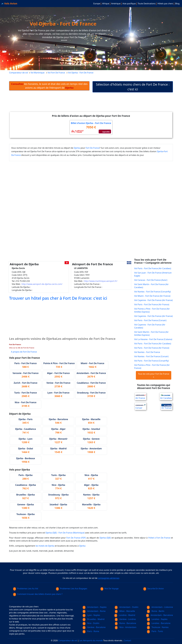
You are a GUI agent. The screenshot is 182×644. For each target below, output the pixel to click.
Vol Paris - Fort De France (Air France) (152, 304)
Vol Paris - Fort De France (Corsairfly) (151, 361)
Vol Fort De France (56, 73)
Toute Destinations (147, 4)
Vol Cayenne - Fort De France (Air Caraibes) (150, 326)
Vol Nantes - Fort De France (147, 352)
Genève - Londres (125, 619)
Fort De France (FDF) (76, 538)
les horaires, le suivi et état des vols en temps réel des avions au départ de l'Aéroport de (49, 86)
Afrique (106, 4)
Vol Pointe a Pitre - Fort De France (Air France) (152, 367)
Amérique (116, 4)
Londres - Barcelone (159, 623)
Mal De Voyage (110, 589)
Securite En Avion (154, 589)
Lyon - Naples (91, 615)
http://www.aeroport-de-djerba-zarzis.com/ (42, 284)
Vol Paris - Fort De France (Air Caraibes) (153, 268)
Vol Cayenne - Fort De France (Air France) (153, 300)
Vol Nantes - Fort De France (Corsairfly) (152, 292)
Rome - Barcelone (126, 623)
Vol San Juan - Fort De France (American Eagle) (153, 274)
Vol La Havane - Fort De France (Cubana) (153, 339)
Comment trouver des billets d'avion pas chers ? (38, 594)
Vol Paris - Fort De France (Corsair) (150, 320)
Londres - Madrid (125, 615)
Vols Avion (9, 3)
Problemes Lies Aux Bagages (72, 589)
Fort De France (93, 148)
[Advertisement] (91, 104)
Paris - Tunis (155, 631)
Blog (177, 4)
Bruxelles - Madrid (94, 619)
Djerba (77, 148)
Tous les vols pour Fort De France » (154, 375)
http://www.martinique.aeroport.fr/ (101, 281)
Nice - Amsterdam (126, 627)
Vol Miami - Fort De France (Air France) (152, 296)
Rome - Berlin (156, 611)
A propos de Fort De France (24, 352)
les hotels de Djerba (45, 546)
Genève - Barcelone (94, 627)
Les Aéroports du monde (91, 640)
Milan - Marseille (125, 611)
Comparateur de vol (19, 73)
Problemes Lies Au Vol (26, 589)
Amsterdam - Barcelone (160, 615)
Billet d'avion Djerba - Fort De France (91, 123)
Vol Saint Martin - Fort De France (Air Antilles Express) (151, 333)
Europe (97, 4)
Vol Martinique (38, 73)
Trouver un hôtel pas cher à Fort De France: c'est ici (58, 298)
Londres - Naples (157, 619)
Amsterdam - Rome (94, 611)
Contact (128, 640)
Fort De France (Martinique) (72, 533)
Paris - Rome (91, 631)
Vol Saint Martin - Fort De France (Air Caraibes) (151, 286)
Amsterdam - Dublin (127, 607)
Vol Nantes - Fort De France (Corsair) (151, 356)
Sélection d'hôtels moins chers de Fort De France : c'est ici (133, 87)
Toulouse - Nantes (158, 627)
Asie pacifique (129, 4)
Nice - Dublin (91, 623)
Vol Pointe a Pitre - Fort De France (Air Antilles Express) (152, 310)
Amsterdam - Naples (95, 607)
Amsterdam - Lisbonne (160, 607)
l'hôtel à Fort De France (159, 538)
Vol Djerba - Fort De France (81, 73)
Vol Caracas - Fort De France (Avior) (151, 280)
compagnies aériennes (109, 578)
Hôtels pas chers (165, 4)
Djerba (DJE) (51, 533)
